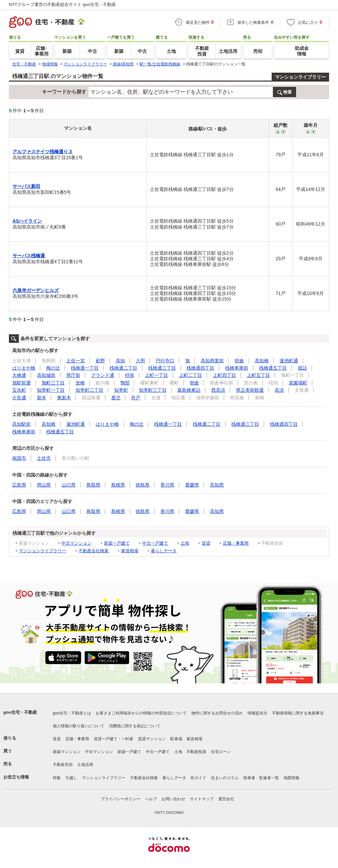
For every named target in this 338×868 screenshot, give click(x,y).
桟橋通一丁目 (85, 368)
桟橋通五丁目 (273, 368)
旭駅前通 (21, 383)
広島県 (19, 485)
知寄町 (121, 390)
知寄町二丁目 (89, 390)
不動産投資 (196, 752)
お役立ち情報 (16, 777)
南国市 (19, 458)
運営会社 (226, 799)
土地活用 (85, 765)
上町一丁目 (156, 375)
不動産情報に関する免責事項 (298, 713)
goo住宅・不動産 (20, 712)
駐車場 (176, 739)
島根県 (118, 485)
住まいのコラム (225, 778)
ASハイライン (27, 221)
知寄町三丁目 (153, 390)
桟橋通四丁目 (200, 368)
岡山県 (44, 485)
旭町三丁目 (53, 383)
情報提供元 (257, 713)
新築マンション (67, 752)
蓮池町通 (289, 361)
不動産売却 (63, 765)
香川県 (167, 485)
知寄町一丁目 (51, 390)
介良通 (19, 398)
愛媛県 (192, 485)
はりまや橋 (24, 368)
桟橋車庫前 (237, 368)
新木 (42, 398)
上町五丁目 (258, 375)
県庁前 (73, 375)
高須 (279, 390)
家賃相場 (130, 551)
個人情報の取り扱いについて (79, 726)
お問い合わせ (173, 799)
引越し (71, 778)
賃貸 (206, 543)
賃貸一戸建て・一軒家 (114, 739)
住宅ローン (221, 752)
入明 (140, 361)
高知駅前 (21, 424)
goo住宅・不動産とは (72, 713)
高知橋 (262, 361)
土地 (185, 543)
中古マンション (76, 543)
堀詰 (302, 368)
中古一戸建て (155, 543)
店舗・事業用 (236, 543)
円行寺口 (165, 361)
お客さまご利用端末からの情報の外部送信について (141, 713)
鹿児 (116, 398)
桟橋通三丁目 (162, 368)
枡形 (130, 375)
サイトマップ (202, 799)
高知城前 (46, 375)
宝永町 (19, 390)
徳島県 (143, 485)
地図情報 (291, 778)
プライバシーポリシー (120, 799)
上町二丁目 (190, 375)
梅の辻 (53, 368)
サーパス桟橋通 (29, 256)
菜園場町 (298, 383)
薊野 (100, 361)
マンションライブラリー (300, 77)
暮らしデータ (164, 551)
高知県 (217, 485)
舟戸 (136, 398)
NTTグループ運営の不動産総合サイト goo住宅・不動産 (62, 4)
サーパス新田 (26, 186)
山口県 (69, 485)
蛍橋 (80, 383)
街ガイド (198, 778)
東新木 (64, 398)
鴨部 (125, 383)
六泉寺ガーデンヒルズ (36, 290)
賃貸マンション (152, 739)
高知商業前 (212, 361)
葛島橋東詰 (189, 390)
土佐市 (44, 458)
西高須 (218, 390)
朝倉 (239, 361)
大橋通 (19, 375)
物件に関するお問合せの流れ (217, 713)
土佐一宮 (76, 361)
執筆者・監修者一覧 (261, 778)
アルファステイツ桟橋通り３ (43, 152)
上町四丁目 (224, 375)
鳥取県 (93, 485)
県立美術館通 (250, 390)
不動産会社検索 (94, 551)
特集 (57, 778)
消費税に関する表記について (135, 726)
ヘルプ (151, 799)
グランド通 (103, 375)
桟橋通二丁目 (123, 368)
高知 (120, 361)
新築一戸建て (117, 543)
